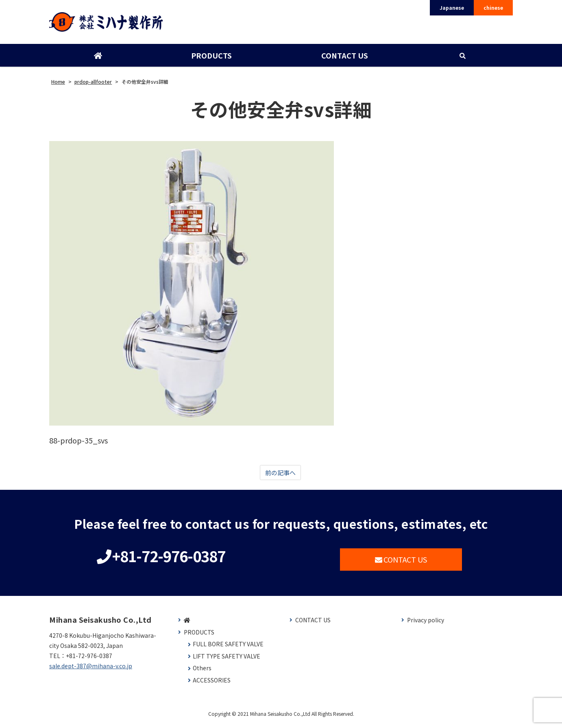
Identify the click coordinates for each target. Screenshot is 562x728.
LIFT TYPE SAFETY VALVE (227, 660)
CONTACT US (344, 58)
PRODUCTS (211, 58)
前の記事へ (280, 476)
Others (202, 672)
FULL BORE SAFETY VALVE (228, 648)
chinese (493, 8)
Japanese (452, 8)
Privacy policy (426, 624)
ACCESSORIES (212, 684)
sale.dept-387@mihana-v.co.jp (91, 670)
